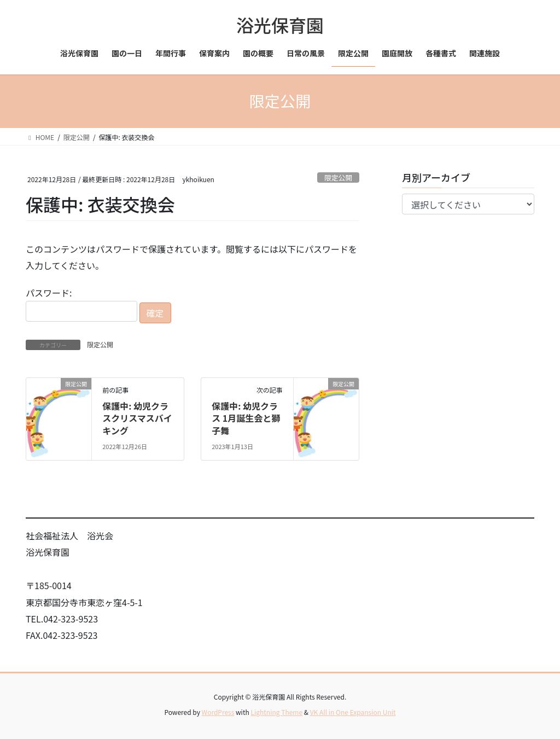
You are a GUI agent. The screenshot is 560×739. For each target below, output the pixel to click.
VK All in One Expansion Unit (353, 712)
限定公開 (338, 178)
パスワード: (81, 304)
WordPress (218, 712)
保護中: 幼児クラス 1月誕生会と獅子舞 (246, 418)
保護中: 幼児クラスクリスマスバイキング (137, 418)
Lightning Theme (276, 712)
